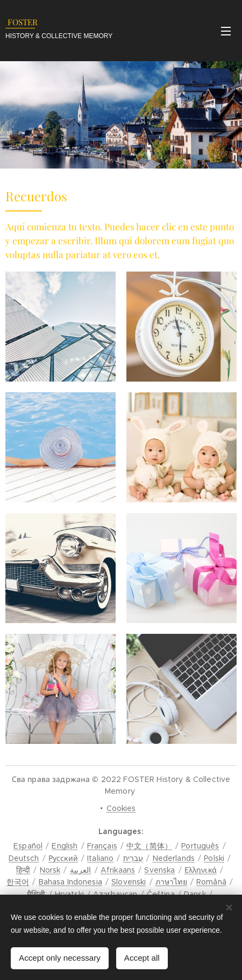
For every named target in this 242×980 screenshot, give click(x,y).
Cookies (121, 808)
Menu (226, 31)
